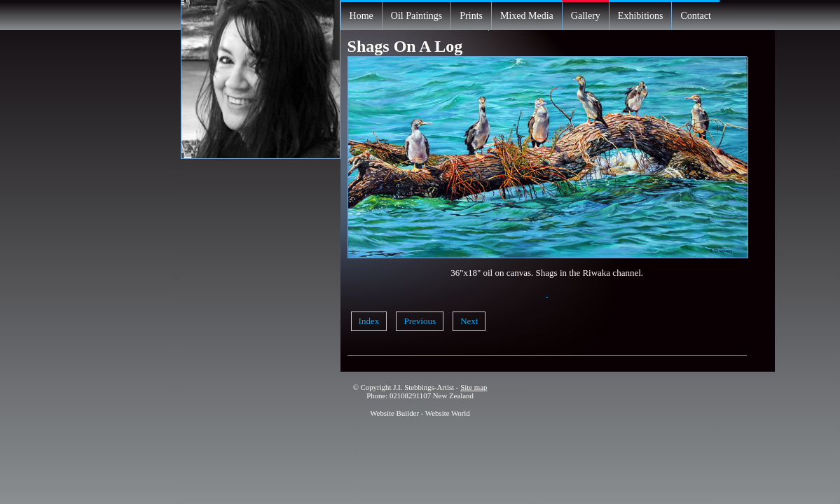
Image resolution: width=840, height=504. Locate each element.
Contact (696, 16)
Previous (420, 321)
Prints (471, 16)
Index (369, 321)
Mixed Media (527, 16)
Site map (474, 387)
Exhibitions (641, 16)
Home (362, 16)
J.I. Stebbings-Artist (424, 387)
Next (469, 321)
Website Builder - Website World (420, 413)
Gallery (586, 16)
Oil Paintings (417, 16)
